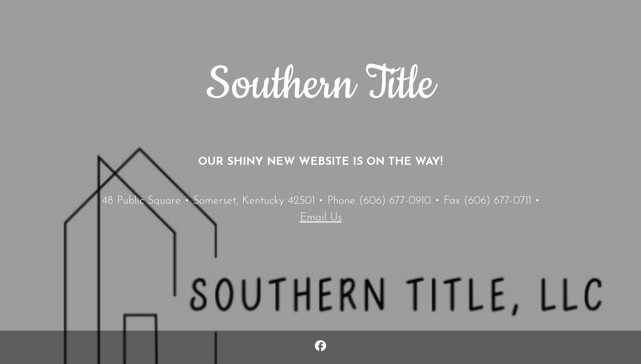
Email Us (321, 218)
